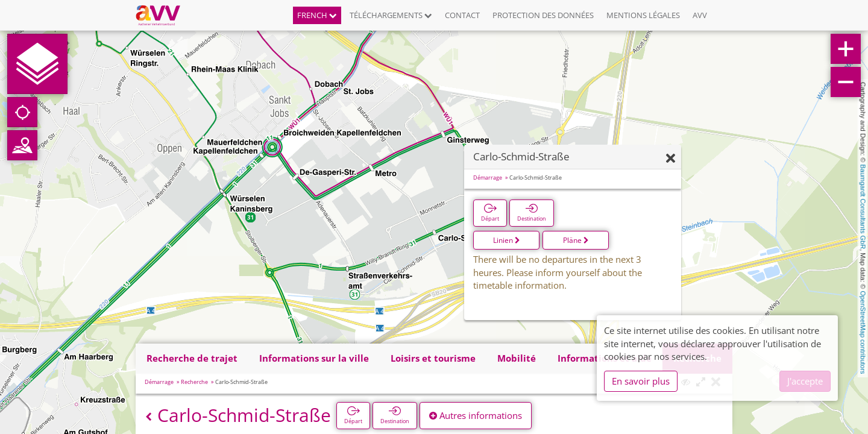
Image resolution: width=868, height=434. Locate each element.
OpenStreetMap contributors (863, 332)
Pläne (576, 240)
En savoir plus (641, 381)
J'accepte (805, 381)
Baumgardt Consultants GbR (863, 207)
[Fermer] (671, 159)
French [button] (317, 15)
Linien (507, 240)
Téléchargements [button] (391, 15)
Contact (462, 15)
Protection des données (543, 15)
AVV (700, 15)
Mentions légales (643, 15)
